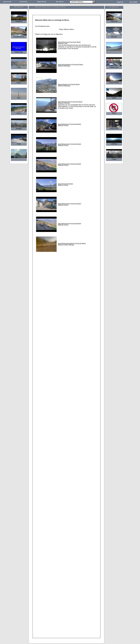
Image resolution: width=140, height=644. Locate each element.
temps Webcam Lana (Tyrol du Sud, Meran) (69, 42)
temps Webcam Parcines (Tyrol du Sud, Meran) (70, 102)
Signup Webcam (42, 2)
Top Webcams (24, 2)
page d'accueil (7, 2)
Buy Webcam (60, 2)
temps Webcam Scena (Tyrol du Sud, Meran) (70, 124)
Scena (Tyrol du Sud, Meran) (66, 184)
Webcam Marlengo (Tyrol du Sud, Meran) (69, 84)
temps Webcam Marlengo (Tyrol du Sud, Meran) (71, 64)
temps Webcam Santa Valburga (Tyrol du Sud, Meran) (72, 243)
